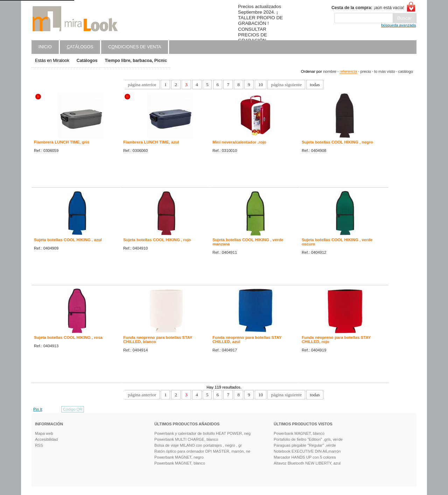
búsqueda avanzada (398, 25)
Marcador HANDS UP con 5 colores (305, 457)
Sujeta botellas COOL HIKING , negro (337, 142)
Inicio (45, 47)
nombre (330, 71)
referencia (348, 71)
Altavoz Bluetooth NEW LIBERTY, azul (307, 463)
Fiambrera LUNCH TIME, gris (62, 142)
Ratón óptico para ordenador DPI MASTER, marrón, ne (202, 451)
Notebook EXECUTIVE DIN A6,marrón (307, 451)
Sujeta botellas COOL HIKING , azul (68, 240)
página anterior (142, 85)
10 (261, 85)
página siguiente (286, 85)
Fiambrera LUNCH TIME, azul (151, 142)
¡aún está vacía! (368, 8)
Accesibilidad (46, 439)
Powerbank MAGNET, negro (179, 457)
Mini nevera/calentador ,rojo (239, 142)
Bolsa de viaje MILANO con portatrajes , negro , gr (198, 445)
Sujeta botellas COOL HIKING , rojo (157, 240)
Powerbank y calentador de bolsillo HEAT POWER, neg (202, 433)
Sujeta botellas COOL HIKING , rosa (68, 337)
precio (365, 71)
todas (315, 85)
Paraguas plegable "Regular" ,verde (305, 445)
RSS (39, 445)
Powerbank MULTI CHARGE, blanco (186, 439)
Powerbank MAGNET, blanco (180, 463)
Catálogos (87, 61)
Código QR (73, 409)
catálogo (406, 71)
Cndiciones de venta (135, 47)
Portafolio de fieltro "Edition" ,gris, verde (308, 439)
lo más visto (384, 71)
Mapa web (44, 433)
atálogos (80, 47)
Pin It (38, 409)
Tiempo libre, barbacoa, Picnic (136, 61)
